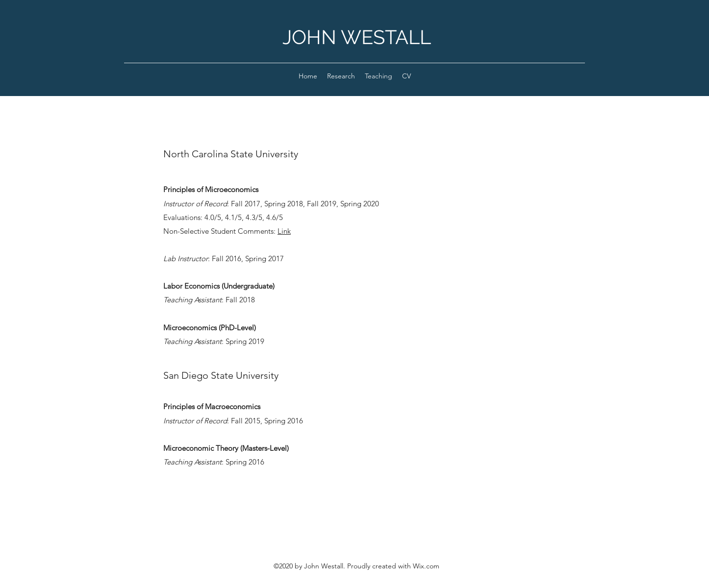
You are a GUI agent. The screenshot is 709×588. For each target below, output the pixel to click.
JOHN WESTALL (357, 37)
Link (284, 231)
